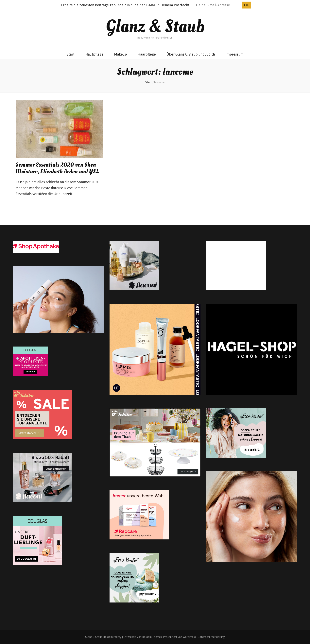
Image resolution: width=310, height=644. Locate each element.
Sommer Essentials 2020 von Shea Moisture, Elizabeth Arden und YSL (57, 168)
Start (71, 54)
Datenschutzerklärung (211, 637)
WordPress (189, 637)
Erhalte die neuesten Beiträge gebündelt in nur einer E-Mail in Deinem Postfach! (125, 5)
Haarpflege (147, 54)
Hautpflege (94, 54)
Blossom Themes (152, 637)
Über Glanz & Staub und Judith (191, 54)
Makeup (121, 54)
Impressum (235, 54)
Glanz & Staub (155, 26)
